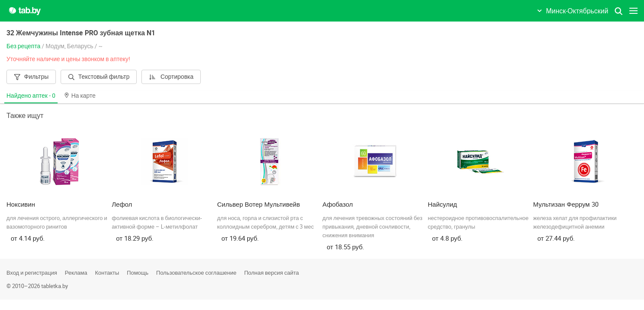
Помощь (138, 273)
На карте (80, 95)
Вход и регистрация (32, 273)
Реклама (76, 273)
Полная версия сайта (271, 273)
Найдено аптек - (31, 95)
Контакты (107, 273)
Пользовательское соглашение (196, 273)
